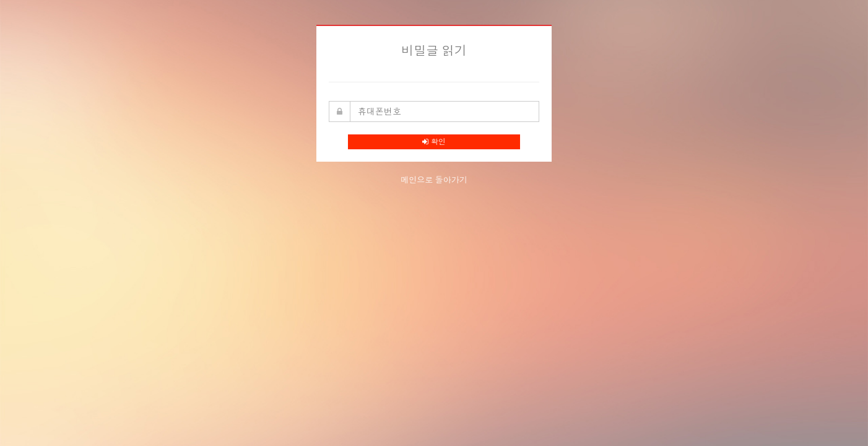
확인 (434, 142)
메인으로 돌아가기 (434, 180)
